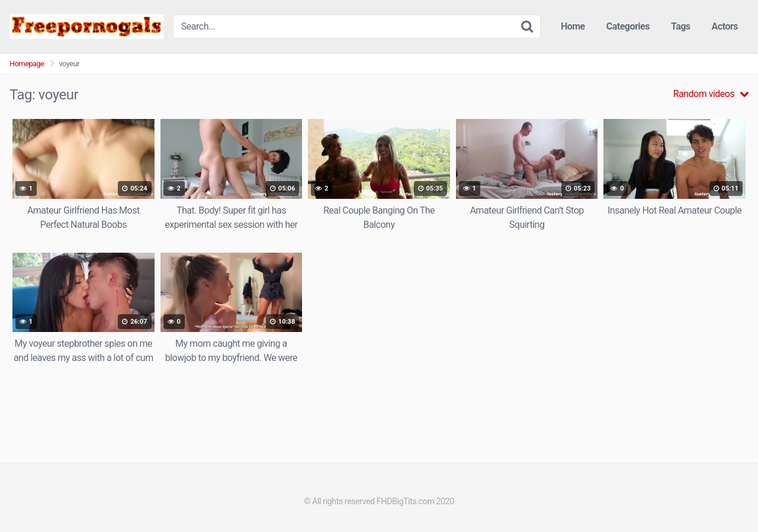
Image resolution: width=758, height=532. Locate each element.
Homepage (27, 64)
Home (573, 26)
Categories (628, 26)
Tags (681, 26)
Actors (725, 26)
